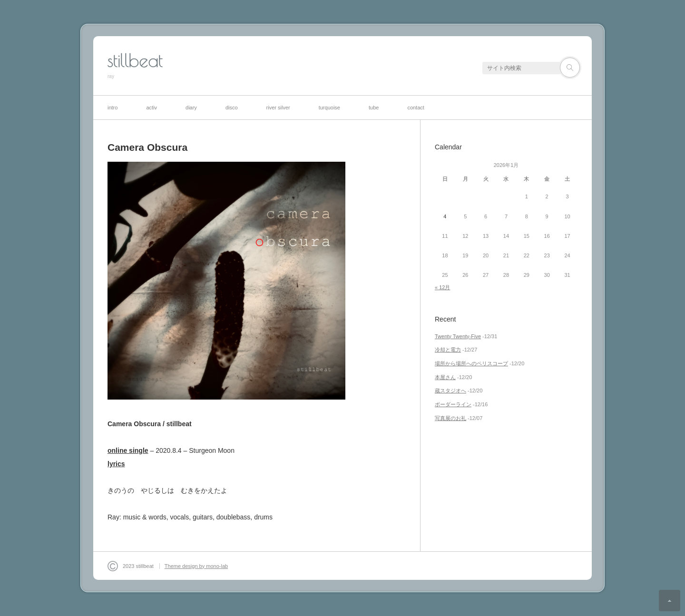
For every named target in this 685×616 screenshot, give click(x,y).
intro (113, 108)
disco (232, 108)
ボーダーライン (453, 404)
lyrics (116, 464)
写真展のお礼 (450, 418)
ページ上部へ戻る (670, 601)
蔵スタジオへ (450, 391)
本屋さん (445, 377)
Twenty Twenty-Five (458, 336)
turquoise (329, 108)
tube (374, 108)
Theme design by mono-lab (196, 566)
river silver (278, 108)
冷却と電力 (448, 350)
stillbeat (135, 60)
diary (191, 108)
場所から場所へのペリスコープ (471, 363)
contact (416, 108)
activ (152, 108)
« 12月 (442, 287)
